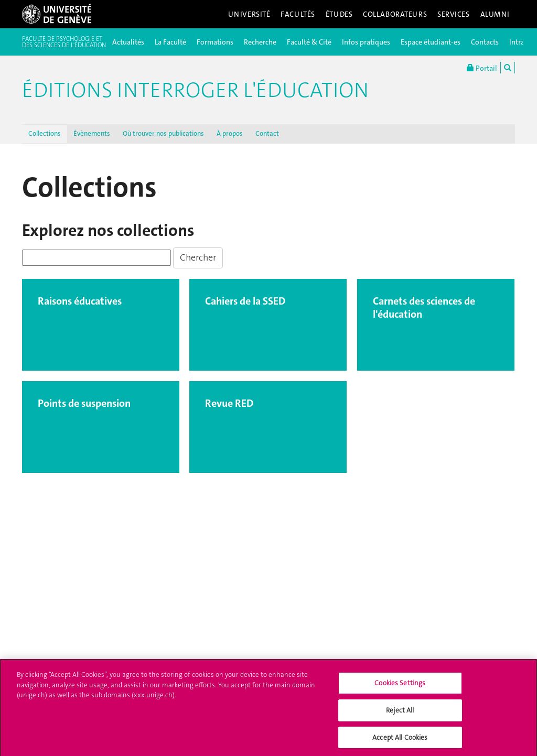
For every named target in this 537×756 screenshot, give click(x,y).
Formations (215, 42)
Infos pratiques (366, 42)
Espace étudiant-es (431, 42)
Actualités (128, 42)
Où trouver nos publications (163, 133)
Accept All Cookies (400, 740)
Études (339, 14)
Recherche (260, 42)
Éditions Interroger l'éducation (195, 90)
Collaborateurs (395, 14)
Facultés (298, 14)
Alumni (495, 14)
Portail (482, 68)
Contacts (485, 42)
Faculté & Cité (309, 42)
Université (249, 14)
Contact (267, 133)
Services (454, 14)
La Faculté (170, 42)
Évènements (92, 133)
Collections (45, 133)
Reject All (400, 713)
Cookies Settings (400, 686)
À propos (230, 133)
